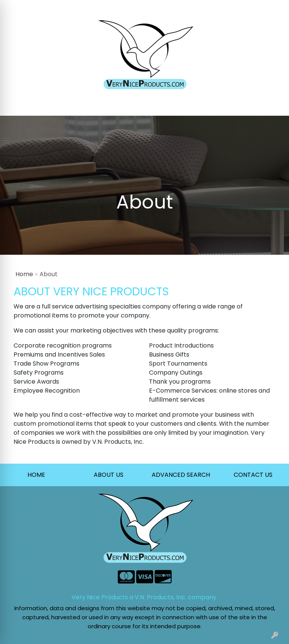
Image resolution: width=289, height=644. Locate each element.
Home (24, 274)
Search (185, 8)
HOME (36, 475)
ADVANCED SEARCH (181, 475)
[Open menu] (274, 105)
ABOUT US (109, 475)
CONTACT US (253, 475)
